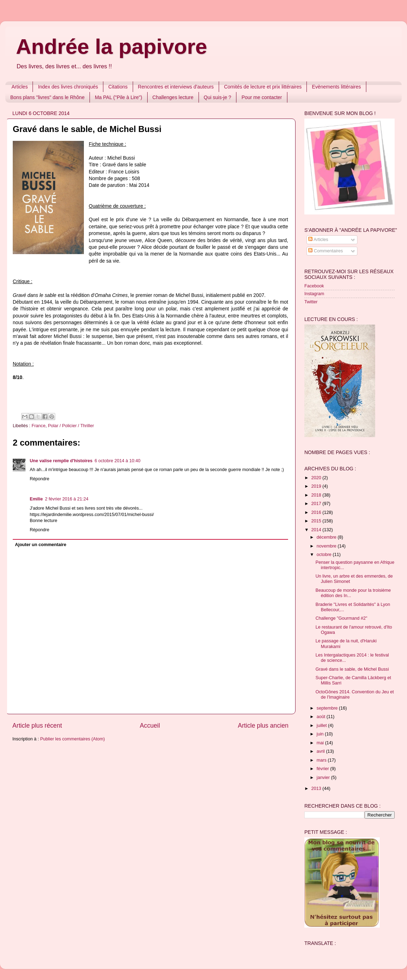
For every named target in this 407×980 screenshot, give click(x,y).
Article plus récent (37, 726)
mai (321, 743)
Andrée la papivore (111, 47)
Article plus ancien (263, 726)
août (322, 717)
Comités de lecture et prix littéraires (263, 87)
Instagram (314, 294)
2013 (317, 789)
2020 (317, 478)
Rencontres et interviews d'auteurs (176, 87)
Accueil (150, 726)
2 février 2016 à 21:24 (67, 499)
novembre (327, 546)
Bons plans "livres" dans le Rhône (47, 97)
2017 (317, 504)
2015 (317, 521)
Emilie (36, 499)
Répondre (39, 479)
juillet (322, 726)
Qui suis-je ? (218, 97)
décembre (327, 537)
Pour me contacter (262, 97)
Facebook (314, 286)
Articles (20, 87)
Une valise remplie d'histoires (61, 461)
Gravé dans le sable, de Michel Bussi (352, 669)
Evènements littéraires (336, 87)
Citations (118, 87)
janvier (324, 778)
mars (322, 760)
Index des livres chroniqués (68, 87)
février (324, 769)
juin (321, 734)
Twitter (311, 302)
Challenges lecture (173, 97)
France (38, 426)
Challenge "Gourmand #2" (341, 618)
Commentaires (325, 251)
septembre (328, 708)
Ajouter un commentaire (41, 545)
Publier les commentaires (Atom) (72, 739)
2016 (317, 512)
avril (322, 751)
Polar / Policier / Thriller (71, 426)
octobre (325, 555)
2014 (317, 530)
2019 (317, 486)
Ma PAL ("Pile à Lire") (119, 97)
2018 (317, 495)
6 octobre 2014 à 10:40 (117, 461)
